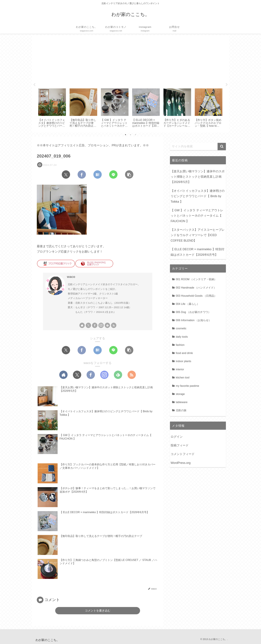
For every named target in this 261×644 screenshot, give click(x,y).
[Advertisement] (130, 61)
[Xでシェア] (66, 174)
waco (71, 277)
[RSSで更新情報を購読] (114, 325)
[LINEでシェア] (113, 174)
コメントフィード (183, 454)
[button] (129, 174)
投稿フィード (180, 445)
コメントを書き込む (98, 611)
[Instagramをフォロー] (101, 325)
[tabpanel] (52, 108)
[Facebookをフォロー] (95, 325)
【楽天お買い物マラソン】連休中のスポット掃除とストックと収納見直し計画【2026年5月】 (198, 177)
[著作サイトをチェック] (82, 325)
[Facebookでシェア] (82, 174)
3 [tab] (135, 135)
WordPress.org (181, 463)
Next (227, 85)
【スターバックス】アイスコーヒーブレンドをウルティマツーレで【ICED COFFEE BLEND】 (198, 235)
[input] (198, 147)
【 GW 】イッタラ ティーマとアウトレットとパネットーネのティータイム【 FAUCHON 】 (197, 216)
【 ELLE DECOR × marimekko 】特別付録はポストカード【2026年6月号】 (197, 252)
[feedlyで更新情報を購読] (107, 325)
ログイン (177, 437)
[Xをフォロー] (88, 325)
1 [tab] (126, 135)
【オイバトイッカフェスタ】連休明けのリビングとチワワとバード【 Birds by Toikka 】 (198, 196)
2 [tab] (130, 135)
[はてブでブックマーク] (98, 174)
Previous (34, 85)
